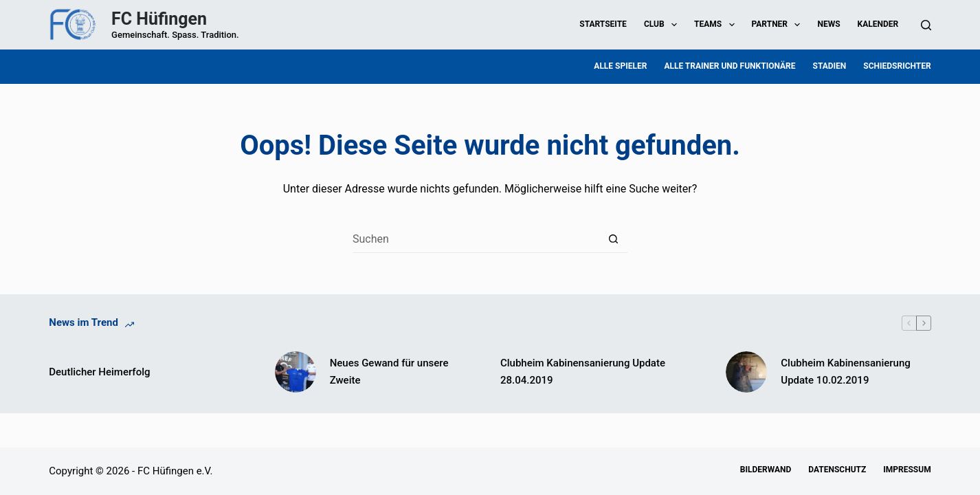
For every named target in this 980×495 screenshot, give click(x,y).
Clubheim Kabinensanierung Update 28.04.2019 (583, 372)
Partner (779, 25)
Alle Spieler (620, 66)
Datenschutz (837, 470)
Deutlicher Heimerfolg (99, 372)
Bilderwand (766, 470)
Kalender (878, 24)
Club (663, 25)
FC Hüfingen (159, 19)
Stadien (830, 66)
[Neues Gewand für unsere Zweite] (296, 372)
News (828, 24)
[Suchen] (926, 25)
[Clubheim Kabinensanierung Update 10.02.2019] (746, 372)
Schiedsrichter (897, 66)
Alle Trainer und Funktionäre (730, 66)
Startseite (603, 24)
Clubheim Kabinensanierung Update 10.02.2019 (845, 372)
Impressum (907, 470)
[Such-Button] (614, 239)
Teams (717, 25)
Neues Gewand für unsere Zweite (389, 372)
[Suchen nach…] (476, 239)
